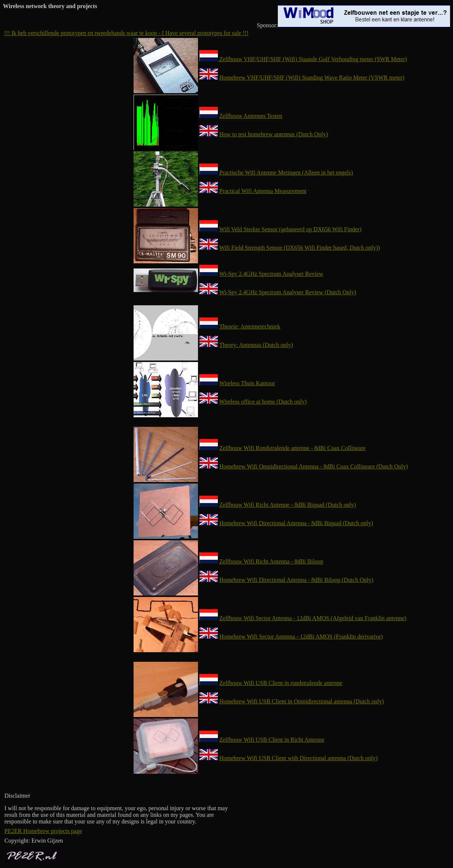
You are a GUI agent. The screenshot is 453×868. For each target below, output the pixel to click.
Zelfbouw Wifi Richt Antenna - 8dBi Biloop (271, 561)
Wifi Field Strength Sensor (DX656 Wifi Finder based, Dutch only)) (300, 248)
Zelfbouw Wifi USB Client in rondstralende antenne (281, 683)
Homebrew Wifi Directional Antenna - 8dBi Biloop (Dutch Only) (296, 580)
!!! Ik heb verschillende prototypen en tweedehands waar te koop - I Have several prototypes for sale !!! (126, 33)
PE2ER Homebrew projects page (43, 831)
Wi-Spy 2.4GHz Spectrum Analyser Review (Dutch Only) (288, 292)
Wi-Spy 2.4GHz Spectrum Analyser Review (271, 274)
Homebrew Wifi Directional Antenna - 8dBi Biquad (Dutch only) (296, 523)
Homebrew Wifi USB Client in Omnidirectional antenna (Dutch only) (302, 701)
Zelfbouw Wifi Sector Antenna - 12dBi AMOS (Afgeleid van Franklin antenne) (313, 618)
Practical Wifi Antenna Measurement (263, 191)
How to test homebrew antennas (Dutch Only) (274, 134)
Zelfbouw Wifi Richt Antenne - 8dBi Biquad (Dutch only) (288, 505)
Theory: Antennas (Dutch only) (256, 345)
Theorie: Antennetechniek (250, 326)
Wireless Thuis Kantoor (247, 383)
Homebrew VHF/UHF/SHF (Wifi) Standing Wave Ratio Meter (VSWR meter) (312, 78)
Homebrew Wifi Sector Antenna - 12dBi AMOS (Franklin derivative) (301, 637)
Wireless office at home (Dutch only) (263, 402)
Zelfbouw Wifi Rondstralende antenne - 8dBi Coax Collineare (293, 448)
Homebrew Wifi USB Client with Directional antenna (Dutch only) (298, 758)
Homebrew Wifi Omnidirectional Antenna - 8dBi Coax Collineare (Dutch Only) (314, 466)
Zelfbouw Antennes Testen (251, 116)
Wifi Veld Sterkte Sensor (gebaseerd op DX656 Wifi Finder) (290, 229)
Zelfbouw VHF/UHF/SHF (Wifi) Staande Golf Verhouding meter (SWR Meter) (303, 59)
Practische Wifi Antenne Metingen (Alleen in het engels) (286, 173)
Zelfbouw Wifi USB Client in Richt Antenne (272, 740)
